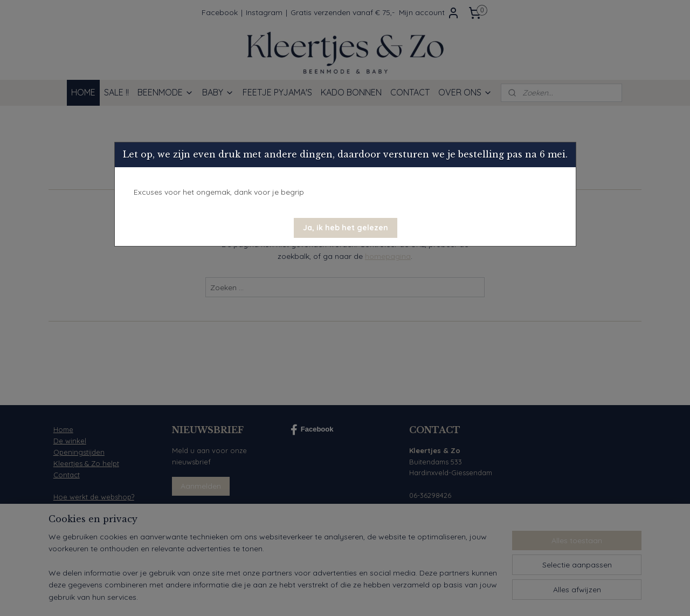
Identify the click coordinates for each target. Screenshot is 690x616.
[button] (346, 228)
